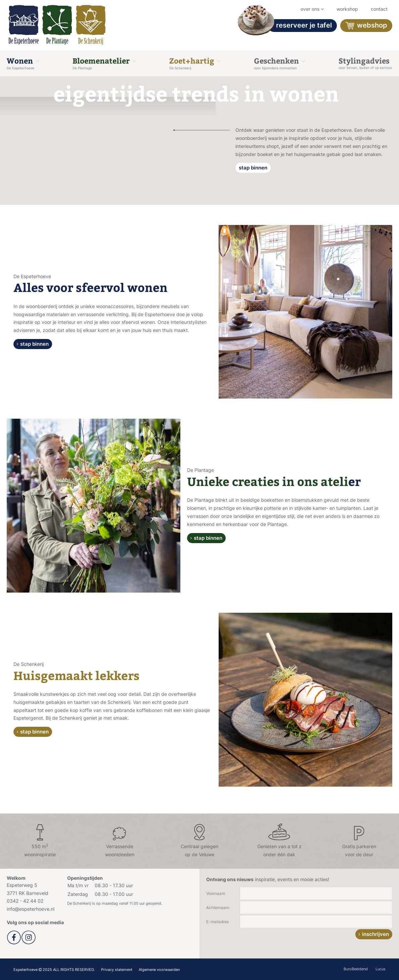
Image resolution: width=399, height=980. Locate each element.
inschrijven (375, 934)
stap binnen (253, 168)
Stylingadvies (365, 63)
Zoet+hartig (195, 63)
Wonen (23, 63)
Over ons (312, 9)
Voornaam (216, 893)
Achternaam (218, 908)
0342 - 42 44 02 (25, 901)
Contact (379, 9)
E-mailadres (217, 922)
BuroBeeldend (356, 969)
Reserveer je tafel (300, 26)
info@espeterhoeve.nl (31, 909)
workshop (347, 9)
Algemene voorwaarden (159, 970)
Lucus (381, 969)
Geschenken (280, 63)
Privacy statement (117, 970)
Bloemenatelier (104, 63)
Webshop (366, 26)
